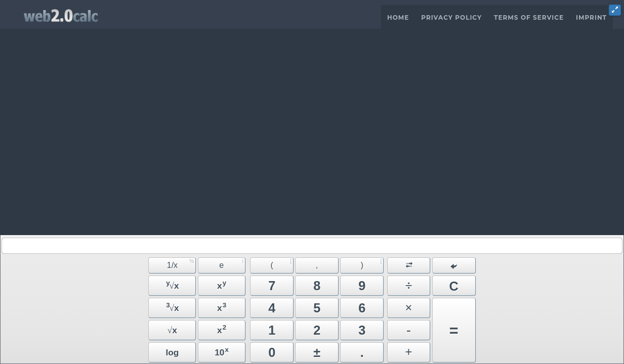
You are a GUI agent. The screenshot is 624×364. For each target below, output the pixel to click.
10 (222, 352)
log (172, 352)
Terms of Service (529, 17)
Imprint (591, 17)
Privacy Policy (451, 17)
